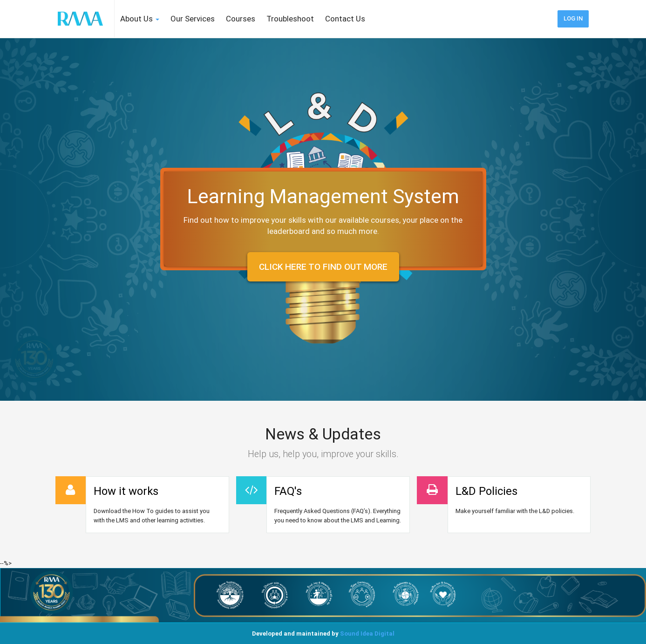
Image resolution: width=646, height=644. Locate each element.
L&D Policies (486, 491)
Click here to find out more (323, 267)
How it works (126, 491)
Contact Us (345, 19)
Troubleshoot (290, 19)
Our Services (193, 19)
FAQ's (288, 491)
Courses (241, 19)
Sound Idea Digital (367, 634)
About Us (140, 19)
